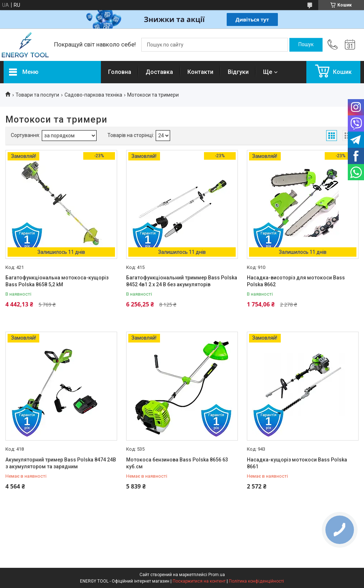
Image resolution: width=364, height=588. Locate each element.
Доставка (159, 72)
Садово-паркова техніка (93, 95)
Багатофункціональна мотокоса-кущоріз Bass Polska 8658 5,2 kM (57, 281)
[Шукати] (306, 45)
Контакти (200, 72)
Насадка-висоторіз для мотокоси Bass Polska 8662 (296, 281)
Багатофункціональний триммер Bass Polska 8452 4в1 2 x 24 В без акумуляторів (182, 281)
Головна (120, 72)
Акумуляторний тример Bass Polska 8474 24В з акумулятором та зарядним (61, 463)
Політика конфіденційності (256, 581)
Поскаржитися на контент (199, 581)
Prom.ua (217, 575)
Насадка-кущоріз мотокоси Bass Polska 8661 (297, 463)
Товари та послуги (37, 95)
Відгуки (238, 72)
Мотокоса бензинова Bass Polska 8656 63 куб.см (177, 463)
